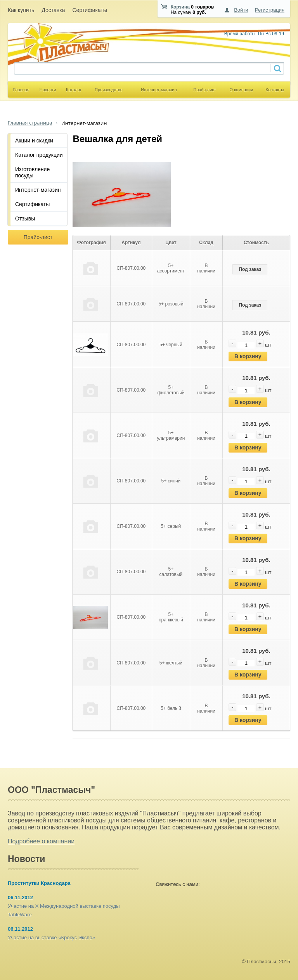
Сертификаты (89, 10)
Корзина (180, 7)
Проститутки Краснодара (39, 883)
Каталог (74, 90)
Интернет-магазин (159, 90)
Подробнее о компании (41, 841)
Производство (109, 90)
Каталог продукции (39, 155)
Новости (48, 90)
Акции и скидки (34, 140)
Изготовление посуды (32, 172)
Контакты (275, 90)
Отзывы (25, 219)
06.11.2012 (20, 898)
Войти (241, 10)
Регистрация (270, 10)
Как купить (21, 10)
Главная (21, 90)
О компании (242, 90)
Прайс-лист (205, 90)
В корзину (248, 356)
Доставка (53, 10)
